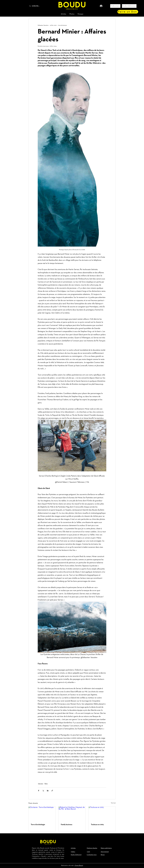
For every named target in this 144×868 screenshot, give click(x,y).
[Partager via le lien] (52, 791)
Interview (41, 784)
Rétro (46, 784)
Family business (67, 825)
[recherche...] (39, 6)
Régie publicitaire (106, 848)
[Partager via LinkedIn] (48, 791)
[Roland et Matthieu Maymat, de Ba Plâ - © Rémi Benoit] (72, 814)
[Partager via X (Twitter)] (43, 791)
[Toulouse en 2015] (102, 814)
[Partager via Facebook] (39, 791)
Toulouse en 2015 (97, 825)
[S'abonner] (115, 6)
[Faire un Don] (128, 12)
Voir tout (113, 803)
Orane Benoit (79, 865)
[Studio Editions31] (129, 6)
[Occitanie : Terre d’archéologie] (42, 814)
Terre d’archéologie (38, 825)
